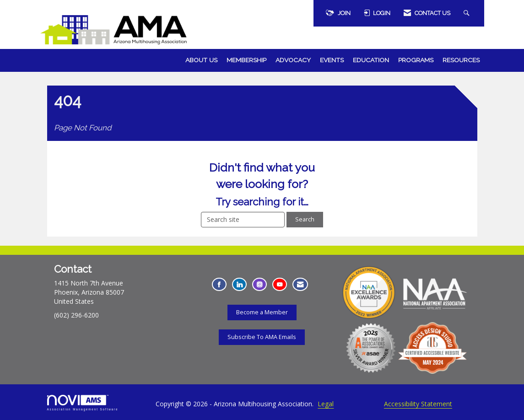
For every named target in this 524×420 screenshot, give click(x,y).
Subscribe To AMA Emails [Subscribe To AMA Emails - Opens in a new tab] (262, 337)
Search (305, 219)
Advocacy (293, 60)
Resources (461, 60)
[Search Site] (468, 13)
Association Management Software (83, 403)
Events (332, 60)
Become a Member (262, 312)
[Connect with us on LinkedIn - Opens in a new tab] (239, 284)
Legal (326, 404)
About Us (201, 60)
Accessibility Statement (418, 404)
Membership (246, 60)
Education (371, 60)
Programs (416, 60)
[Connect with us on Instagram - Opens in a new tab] (259, 284)
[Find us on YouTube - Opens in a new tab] (280, 284)
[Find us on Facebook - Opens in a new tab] (219, 284)
